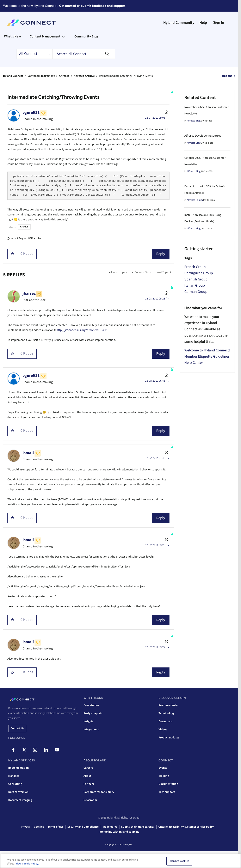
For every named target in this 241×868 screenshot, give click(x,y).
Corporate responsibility (99, 792)
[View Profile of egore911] (31, 113)
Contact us (17, 729)
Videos (163, 730)
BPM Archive (35, 238)
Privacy (25, 827)
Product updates (169, 738)
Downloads (166, 721)
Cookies (39, 827)
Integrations (91, 730)
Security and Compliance (83, 827)
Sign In (219, 22)
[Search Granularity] (35, 54)
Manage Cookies (179, 862)
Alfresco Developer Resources (203, 136)
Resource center (168, 705)
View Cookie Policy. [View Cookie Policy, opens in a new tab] (27, 864)
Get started (68, 6)
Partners (89, 784)
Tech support (167, 792)
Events (163, 768)
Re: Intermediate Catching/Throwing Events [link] (126, 76)
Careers (88, 768)
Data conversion (18, 792)
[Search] (84, 54)
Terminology (166, 713)
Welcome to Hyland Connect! (207, 350)
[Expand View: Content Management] (63, 36)
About (87, 776)
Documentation (168, 784)
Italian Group (195, 286)
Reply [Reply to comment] (161, 354)
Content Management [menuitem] (45, 36)
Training (164, 776)
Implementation (18, 768)
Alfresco (64, 76)
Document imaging (20, 800)
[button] (13, 254)
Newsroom (90, 800)
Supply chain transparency (138, 827)
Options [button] (227, 76)
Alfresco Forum (195, 200)
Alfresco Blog (194, 121)
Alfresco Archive (84, 76)
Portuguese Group (199, 273)
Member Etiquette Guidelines (207, 356)
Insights (88, 721)
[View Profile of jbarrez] (29, 293)
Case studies (91, 705)
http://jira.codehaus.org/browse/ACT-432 (82, 330)
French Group (195, 267)
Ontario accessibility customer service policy (186, 827)
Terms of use (56, 827)
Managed (14, 776)
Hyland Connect (13, 76)
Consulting (15, 784)
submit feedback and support (103, 6)
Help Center (194, 363)
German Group (196, 292)
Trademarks (110, 827)
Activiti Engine (19, 238)
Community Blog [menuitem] (86, 36)
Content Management (41, 76)
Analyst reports (93, 713)
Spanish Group (196, 279)
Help (203, 23)
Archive (24, 227)
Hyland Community (179, 23)
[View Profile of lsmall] (28, 453)
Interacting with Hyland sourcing (119, 832)
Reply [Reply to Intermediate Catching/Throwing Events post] (161, 254)
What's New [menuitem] (13, 36)
